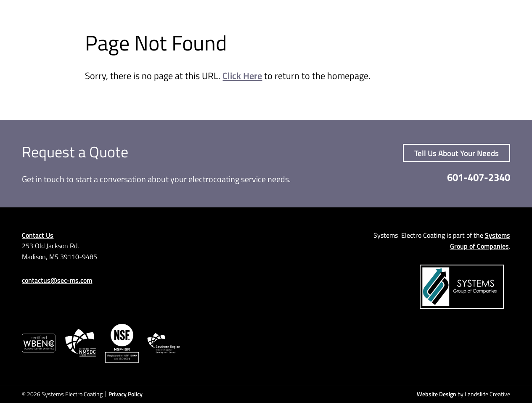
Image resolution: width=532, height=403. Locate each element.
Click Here (242, 76)
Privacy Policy (126, 394)
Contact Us (38, 235)
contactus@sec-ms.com (57, 280)
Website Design (437, 394)
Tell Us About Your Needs (457, 153)
